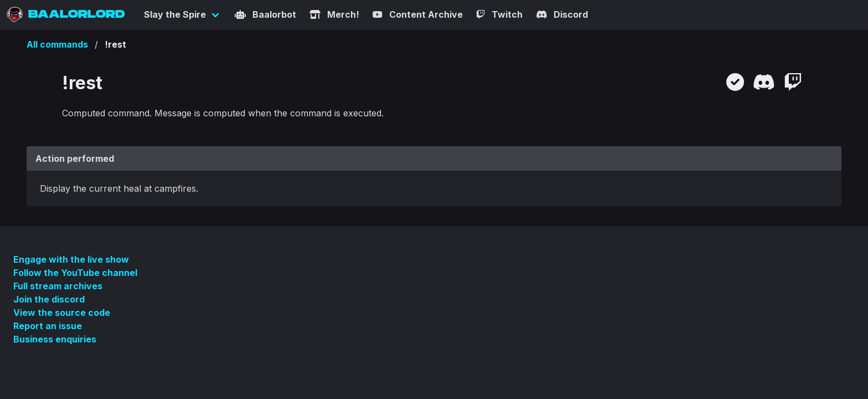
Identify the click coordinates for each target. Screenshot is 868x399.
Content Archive (418, 14)
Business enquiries (55, 339)
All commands (57, 44)
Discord (562, 14)
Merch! (334, 14)
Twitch (499, 14)
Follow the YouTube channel (75, 273)
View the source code (62, 313)
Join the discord (49, 299)
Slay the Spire (175, 14)
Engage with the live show (71, 259)
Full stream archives (58, 286)
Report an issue (48, 326)
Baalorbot (265, 14)
